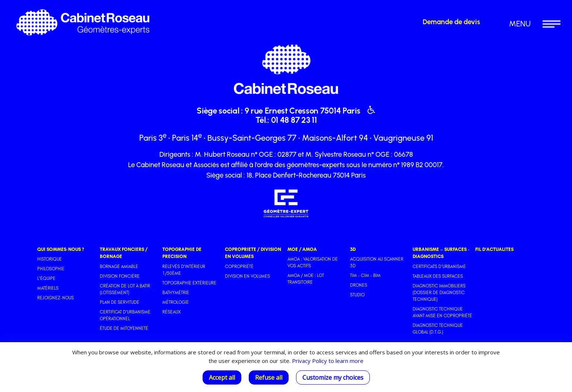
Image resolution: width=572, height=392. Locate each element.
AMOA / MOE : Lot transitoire (306, 279)
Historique (50, 259)
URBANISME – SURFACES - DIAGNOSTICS (441, 253)
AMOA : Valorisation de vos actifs (313, 262)
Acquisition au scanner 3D (377, 262)
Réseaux (171, 312)
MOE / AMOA (302, 249)
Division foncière (120, 276)
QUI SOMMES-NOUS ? (61, 249)
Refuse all (269, 377)
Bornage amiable (119, 267)
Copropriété (239, 267)
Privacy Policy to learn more (327, 361)
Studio (357, 295)
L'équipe (46, 278)
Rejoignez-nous (55, 298)
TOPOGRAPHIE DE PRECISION (182, 253)
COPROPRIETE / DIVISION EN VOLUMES (253, 253)
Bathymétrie (176, 293)
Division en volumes (247, 276)
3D (353, 249)
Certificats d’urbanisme (439, 267)
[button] (526, 24)
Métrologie (176, 302)
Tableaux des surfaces (438, 276)
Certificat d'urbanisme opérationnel (125, 315)
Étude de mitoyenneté (124, 328)
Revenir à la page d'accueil (219, 13)
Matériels (48, 288)
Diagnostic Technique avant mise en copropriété (442, 312)
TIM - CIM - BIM (365, 275)
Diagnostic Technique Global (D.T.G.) (438, 329)
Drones (359, 285)
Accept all (222, 377)
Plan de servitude (120, 302)
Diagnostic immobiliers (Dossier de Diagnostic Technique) (439, 293)
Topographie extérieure (189, 283)
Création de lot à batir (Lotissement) (125, 289)
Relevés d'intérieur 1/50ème (184, 270)
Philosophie (51, 269)
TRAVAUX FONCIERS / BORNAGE (124, 253)
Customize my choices (333, 377)
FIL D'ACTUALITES (494, 249)
